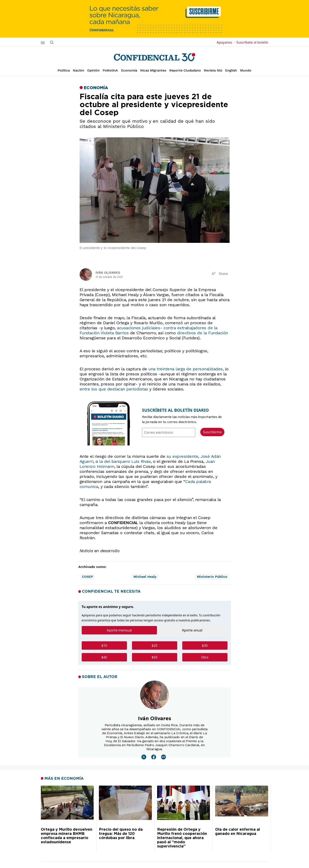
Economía (129, 70)
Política (64, 70)
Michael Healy (145, 577)
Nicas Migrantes (153, 70)
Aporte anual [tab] (192, 630)
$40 (104, 657)
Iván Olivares (108, 273)
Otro (205, 657)
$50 (154, 657)
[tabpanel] (155, 653)
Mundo (246, 70)
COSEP (87, 577)
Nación (79, 70)
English (231, 70)
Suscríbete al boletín (252, 42)
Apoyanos (226, 42)
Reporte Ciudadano (185, 70)
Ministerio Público (212, 577)
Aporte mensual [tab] (119, 630)
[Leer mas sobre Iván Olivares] (144, 757)
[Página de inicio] (154, 57)
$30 (205, 645)
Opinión (93, 70)
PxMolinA (110, 70)
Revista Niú (213, 70)
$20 (154, 645)
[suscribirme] (154, 19)
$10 (104, 645)
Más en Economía (64, 778)
